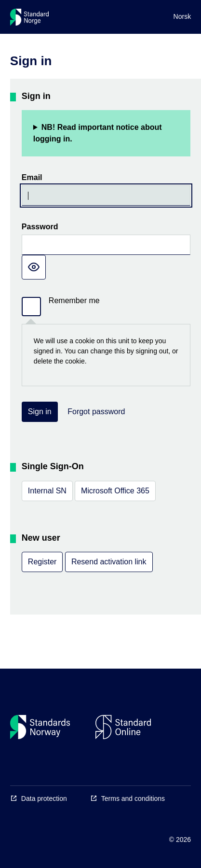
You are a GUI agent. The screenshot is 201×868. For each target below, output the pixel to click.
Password (40, 227)
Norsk (182, 16)
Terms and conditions (133, 798)
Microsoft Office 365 (115, 491)
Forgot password (96, 412)
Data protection (44, 798)
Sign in (40, 412)
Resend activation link (109, 562)
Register (42, 562)
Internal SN (47, 491)
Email (32, 177)
